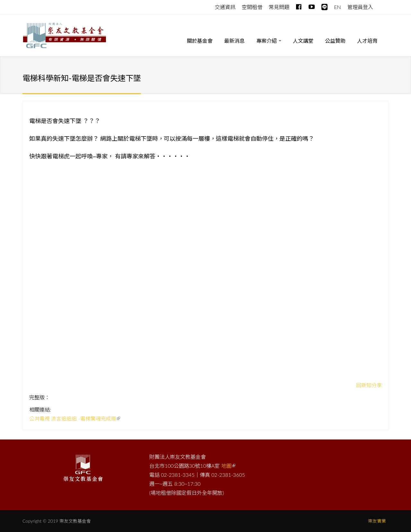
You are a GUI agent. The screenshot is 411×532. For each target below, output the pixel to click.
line (324, 6)
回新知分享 (369, 385)
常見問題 (279, 7)
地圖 (228, 466)
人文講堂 (303, 41)
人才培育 (367, 41)
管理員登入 (360, 7)
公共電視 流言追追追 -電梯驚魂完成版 (75, 418)
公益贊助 (335, 41)
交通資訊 (225, 7)
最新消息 (234, 41)
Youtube (312, 6)
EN (337, 7)
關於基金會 (200, 41)
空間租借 (252, 7)
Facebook (299, 6)
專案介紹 (269, 42)
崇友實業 (377, 521)
